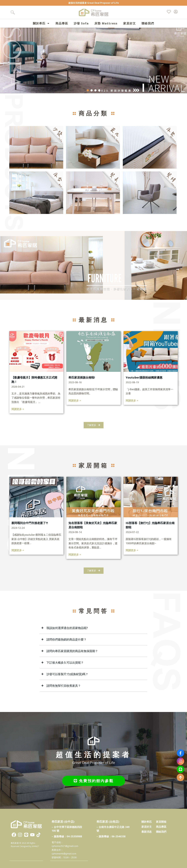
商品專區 (62, 23)
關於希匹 (41, 23)
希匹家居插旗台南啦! (82, 381)
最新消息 (147, 832)
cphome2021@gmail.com (65, 846)
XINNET (36, 846)
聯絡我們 (148, 23)
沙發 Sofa (81, 23)
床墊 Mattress (106, 23)
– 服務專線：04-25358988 (67, 837)
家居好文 (130, 23)
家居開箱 (161, 822)
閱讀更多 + (18, 413)
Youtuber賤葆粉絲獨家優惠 (144, 381)
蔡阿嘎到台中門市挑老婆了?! (30, 526)
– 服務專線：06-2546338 (111, 837)
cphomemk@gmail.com (64, 854)
